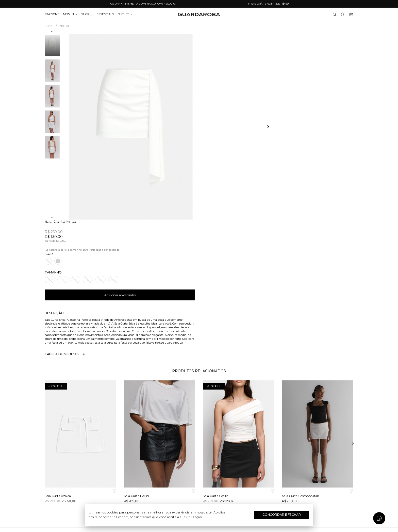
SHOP (87, 14)
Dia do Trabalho (199, 453)
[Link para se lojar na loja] (343, 14)
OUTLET (125, 14)
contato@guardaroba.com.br (304, 461)
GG (259, 94)
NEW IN (70, 14)
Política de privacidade (94, 475)
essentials (105, 14)
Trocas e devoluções (94, 461)
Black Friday (199, 483)
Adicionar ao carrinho (278, 109)
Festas (199, 475)
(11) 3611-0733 (304, 446)
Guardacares (94, 453)
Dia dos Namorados (199, 468)
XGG (271, 94)
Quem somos (94, 446)
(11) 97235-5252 (304, 453)
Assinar (341, 416)
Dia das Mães (199, 461)
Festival (199, 446)
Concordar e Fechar (282, 515)
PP (208, 94)
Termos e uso (94, 468)
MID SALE (65, 26)
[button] (52, 32)
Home (49, 26)
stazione (52, 14)
